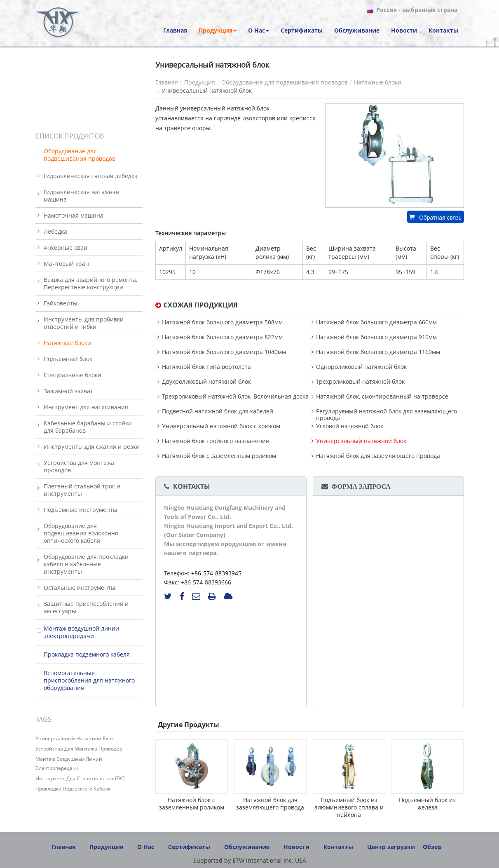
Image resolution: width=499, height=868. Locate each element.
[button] (218, 30)
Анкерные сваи (66, 247)
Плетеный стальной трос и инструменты (82, 490)
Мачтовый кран (66, 264)
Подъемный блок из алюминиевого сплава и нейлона (349, 807)
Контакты (192, 486)
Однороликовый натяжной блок (361, 367)
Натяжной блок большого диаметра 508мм (222, 322)
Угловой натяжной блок (350, 426)
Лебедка (55, 231)
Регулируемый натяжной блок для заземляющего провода (387, 415)
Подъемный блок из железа (427, 803)
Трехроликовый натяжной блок (360, 382)
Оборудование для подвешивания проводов (285, 82)
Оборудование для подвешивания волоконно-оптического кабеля (82, 533)
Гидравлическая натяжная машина (81, 196)
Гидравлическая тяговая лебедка (91, 176)
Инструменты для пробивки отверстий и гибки (84, 323)
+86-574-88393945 (216, 573)
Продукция (200, 82)
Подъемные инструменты (81, 510)
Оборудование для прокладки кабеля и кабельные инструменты (86, 564)
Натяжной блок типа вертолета (206, 367)
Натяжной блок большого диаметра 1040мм (224, 352)
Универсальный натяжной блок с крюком (221, 426)
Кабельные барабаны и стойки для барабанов (88, 427)
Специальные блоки (73, 375)
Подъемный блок (68, 359)
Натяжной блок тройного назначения (216, 441)
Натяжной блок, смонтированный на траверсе (382, 396)
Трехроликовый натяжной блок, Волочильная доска (235, 396)
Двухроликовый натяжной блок (206, 382)
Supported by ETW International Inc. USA (250, 860)
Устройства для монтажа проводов (79, 466)
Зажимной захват (68, 391)
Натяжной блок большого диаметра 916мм (376, 337)
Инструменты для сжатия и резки (92, 447)
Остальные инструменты (80, 588)
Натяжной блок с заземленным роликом (219, 456)
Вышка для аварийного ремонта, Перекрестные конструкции (90, 283)
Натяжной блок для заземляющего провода (378, 456)
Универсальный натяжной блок (361, 441)
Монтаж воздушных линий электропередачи (69, 764)
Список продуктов (70, 136)
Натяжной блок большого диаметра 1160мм (378, 352)
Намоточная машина (74, 215)
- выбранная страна (417, 10)
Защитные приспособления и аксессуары (86, 607)
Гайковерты (61, 303)
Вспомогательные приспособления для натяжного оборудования (89, 680)
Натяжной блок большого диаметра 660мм (376, 322)
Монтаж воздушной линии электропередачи (81, 632)
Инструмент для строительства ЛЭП (80, 778)
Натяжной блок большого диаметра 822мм (222, 337)
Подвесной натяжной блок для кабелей (218, 411)
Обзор (432, 847)
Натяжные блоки (378, 82)
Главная (167, 82)
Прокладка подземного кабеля (87, 654)
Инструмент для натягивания (86, 407)
